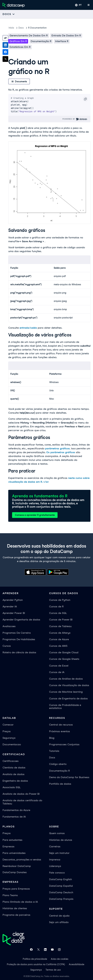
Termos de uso (53, 970)
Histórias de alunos (61, 840)
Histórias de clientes (15, 908)
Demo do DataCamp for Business (69, 777)
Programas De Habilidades (19, 639)
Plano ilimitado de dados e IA (20, 902)
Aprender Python (13, 600)
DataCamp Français (61, 899)
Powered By (75, 119)
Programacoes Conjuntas (64, 744)
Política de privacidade (35, 959)
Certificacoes (11, 761)
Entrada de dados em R (66, 35)
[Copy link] (5, 38)
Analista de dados (14, 774)
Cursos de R (56, 606)
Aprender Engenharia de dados (21, 620)
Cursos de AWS (58, 646)
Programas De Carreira (17, 633)
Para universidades (14, 853)
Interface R (62, 41)
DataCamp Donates (15, 872)
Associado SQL (12, 787)
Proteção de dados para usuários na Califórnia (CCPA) (36, 964)
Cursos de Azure (59, 639)
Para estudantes (12, 840)
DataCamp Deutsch (61, 892)
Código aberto (58, 764)
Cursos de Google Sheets (64, 659)
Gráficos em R (18, 41)
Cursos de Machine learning (66, 692)
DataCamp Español (61, 886)
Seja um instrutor (59, 853)
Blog (52, 738)
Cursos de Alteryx (60, 633)
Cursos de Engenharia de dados (68, 698)
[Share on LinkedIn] (5, 45)
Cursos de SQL (58, 613)
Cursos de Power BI (61, 620)
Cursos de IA (57, 672)
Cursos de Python (60, 600)
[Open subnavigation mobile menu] (9, 14)
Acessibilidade (77, 964)
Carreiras (55, 846)
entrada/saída (28, 328)
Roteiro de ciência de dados (19, 652)
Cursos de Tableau (60, 626)
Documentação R (41, 41)
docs (21, 28)
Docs (52, 757)
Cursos (7, 646)
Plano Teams (10, 895)
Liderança (55, 866)
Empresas (9, 846)
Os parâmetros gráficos (61, 452)
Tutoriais (54, 751)
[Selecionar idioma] (78, 5)
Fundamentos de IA (14, 817)
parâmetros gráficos (57, 448)
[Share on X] (5, 59)
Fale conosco (57, 873)
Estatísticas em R (20, 47)
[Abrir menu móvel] (89, 5)
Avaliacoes (9, 626)
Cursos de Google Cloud (64, 652)
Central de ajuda (59, 916)
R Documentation (37, 28)
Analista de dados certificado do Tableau (22, 802)
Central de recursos (61, 725)
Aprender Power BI (14, 613)
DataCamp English (60, 879)
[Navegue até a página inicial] (14, 5)
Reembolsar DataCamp (17, 866)
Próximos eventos (60, 731)
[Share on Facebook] (5, 52)
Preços (7, 731)
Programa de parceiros (16, 915)
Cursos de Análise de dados (66, 679)
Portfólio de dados (60, 784)
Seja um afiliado (59, 922)
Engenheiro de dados (15, 781)
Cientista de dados (14, 768)
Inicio (11, 28)
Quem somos (57, 833)
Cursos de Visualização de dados (69, 685)
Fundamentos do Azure (16, 810)
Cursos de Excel (59, 666)
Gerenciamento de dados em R (29, 35)
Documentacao (12, 744)
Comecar (8, 725)
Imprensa (55, 860)
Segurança (9, 738)
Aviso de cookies (60, 959)
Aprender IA (10, 606)
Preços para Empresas (16, 889)
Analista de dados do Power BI (21, 794)
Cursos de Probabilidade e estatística (65, 707)
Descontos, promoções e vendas (22, 860)
